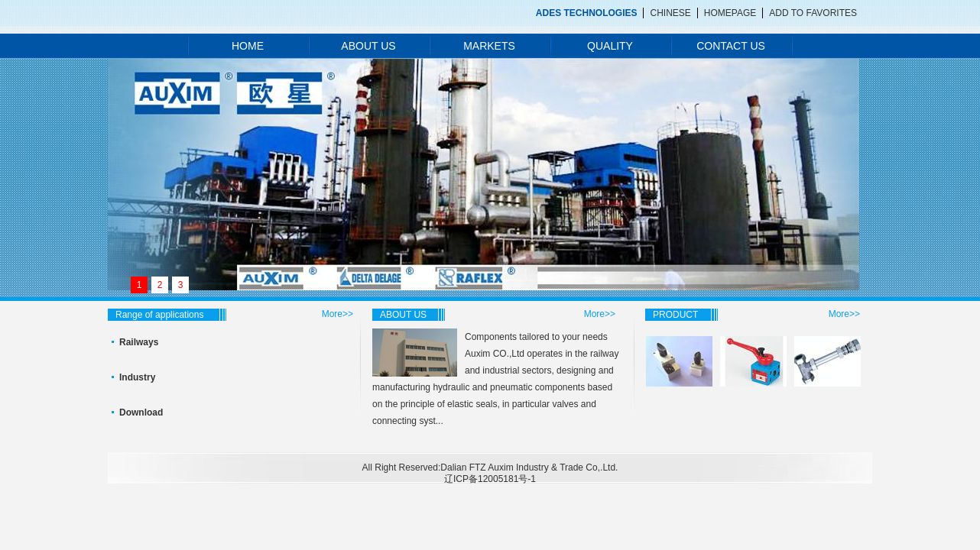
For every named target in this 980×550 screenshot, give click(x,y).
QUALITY (610, 46)
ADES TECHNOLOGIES (587, 13)
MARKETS (489, 46)
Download (141, 412)
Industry (137, 377)
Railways (139, 342)
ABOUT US (368, 46)
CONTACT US (731, 46)
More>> (337, 314)
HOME (248, 46)
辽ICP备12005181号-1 (490, 479)
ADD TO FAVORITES (813, 13)
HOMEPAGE (730, 13)
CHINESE (670, 13)
